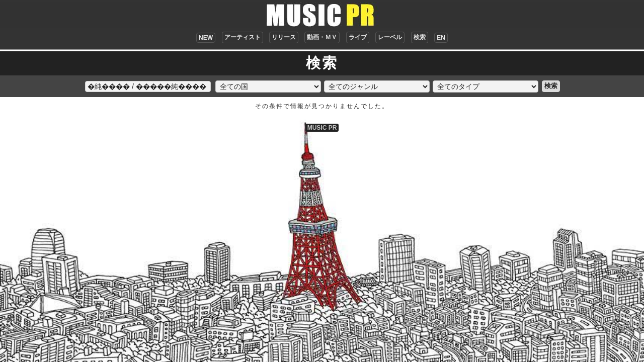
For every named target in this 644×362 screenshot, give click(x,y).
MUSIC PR (322, 128)
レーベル (390, 37)
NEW (206, 38)
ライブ (358, 37)
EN (441, 38)
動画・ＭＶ (322, 37)
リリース (284, 37)
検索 (420, 37)
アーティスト (243, 37)
